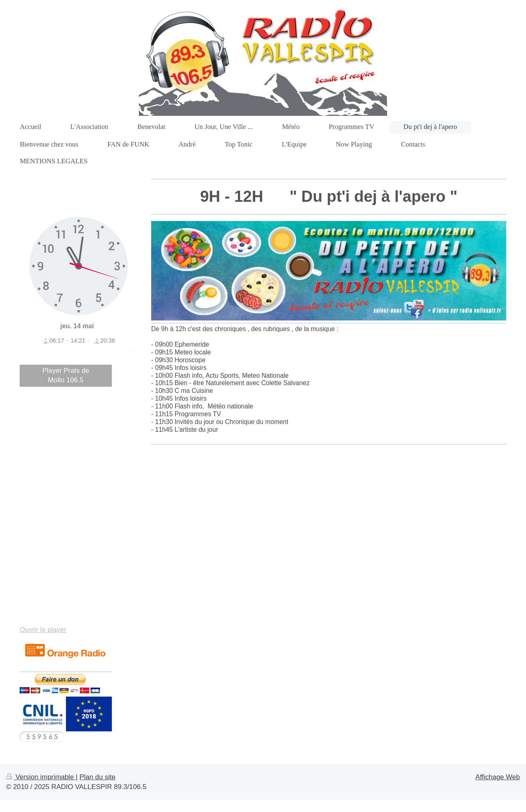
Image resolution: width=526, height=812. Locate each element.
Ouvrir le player (43, 630)
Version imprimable (41, 777)
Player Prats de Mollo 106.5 (66, 375)
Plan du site (97, 777)
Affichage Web (498, 777)
